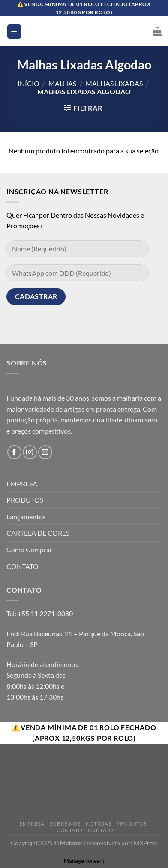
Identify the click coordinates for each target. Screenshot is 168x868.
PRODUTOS (25, 500)
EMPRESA (22, 483)
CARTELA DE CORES (38, 533)
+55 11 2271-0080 (45, 613)
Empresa (32, 824)
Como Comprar (29, 549)
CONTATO (22, 566)
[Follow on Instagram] (30, 452)
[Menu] (14, 31)
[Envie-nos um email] (45, 452)
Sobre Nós (65, 824)
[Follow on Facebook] (14, 452)
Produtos (132, 824)
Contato (69, 830)
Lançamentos (26, 516)
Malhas (62, 83)
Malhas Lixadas (114, 83)
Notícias (99, 824)
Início (28, 83)
